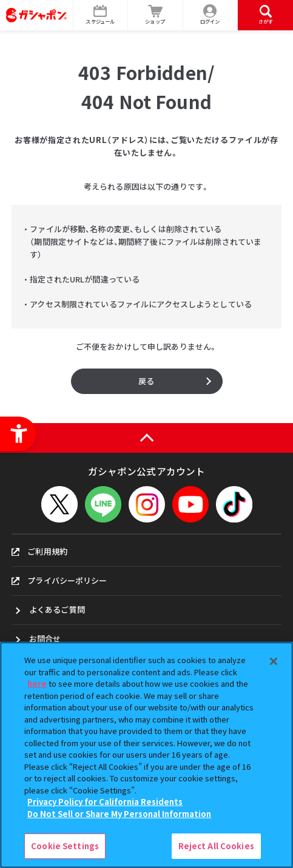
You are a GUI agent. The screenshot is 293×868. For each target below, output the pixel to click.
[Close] (274, 661)
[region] (146, 755)
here (37, 683)
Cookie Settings (65, 846)
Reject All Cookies (216, 846)
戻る (146, 381)
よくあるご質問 (57, 609)
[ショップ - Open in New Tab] (156, 15)
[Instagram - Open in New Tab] (147, 504)
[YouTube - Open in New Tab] (190, 504)
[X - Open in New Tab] (59, 504)
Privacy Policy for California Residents (105, 802)
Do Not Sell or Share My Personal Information (119, 814)
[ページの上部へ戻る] (146, 438)
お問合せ (45, 639)
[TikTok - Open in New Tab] (234, 504)
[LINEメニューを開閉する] (103, 504)
